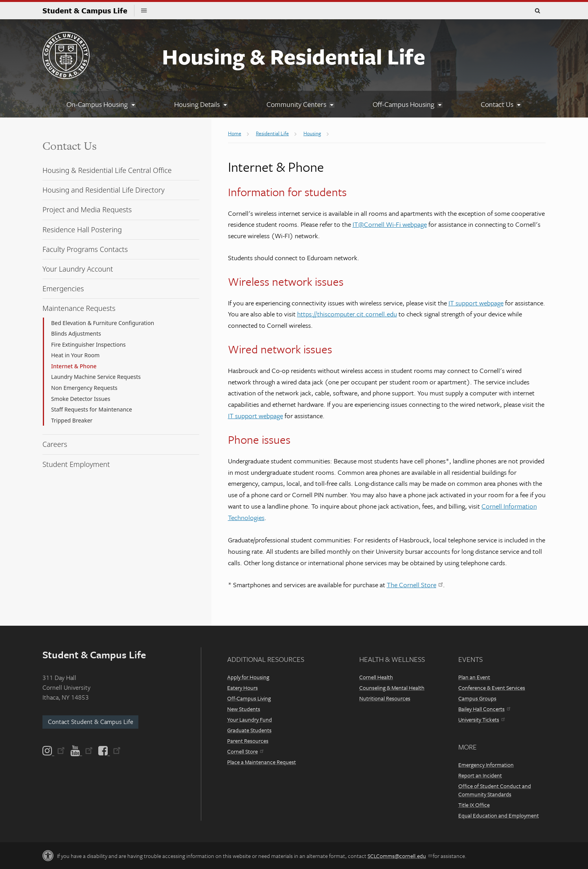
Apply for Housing (248, 677)
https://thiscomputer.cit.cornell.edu (347, 314)
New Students (244, 709)
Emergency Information (486, 765)
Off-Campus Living (249, 698)
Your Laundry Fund (250, 719)
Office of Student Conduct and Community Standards (495, 790)
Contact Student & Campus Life (91, 722)
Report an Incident (480, 775)
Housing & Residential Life (294, 56)
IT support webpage (476, 303)
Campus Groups (477, 698)
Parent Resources (248, 741)
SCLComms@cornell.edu (400, 856)
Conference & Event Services (492, 688)
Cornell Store (245, 751)
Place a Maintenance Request (262, 762)
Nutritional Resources (385, 698)
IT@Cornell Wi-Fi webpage (390, 224)
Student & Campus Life (88, 10)
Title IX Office (474, 805)
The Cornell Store (415, 585)
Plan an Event (474, 677)
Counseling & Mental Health (392, 688)
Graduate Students (249, 730)
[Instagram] (54, 751)
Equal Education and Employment (499, 815)
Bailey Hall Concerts (484, 709)
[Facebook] (109, 751)
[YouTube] (82, 751)
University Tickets (481, 719)
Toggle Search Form (537, 11)
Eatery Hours (243, 688)
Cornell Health (376, 677)
